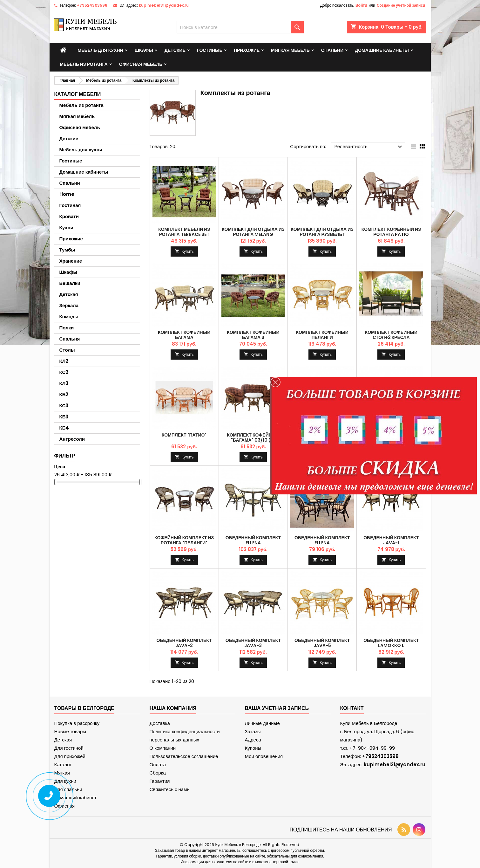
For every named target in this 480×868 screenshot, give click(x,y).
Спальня (70, 339)
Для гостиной (69, 748)
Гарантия (160, 781)
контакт (352, 708)
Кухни (66, 227)
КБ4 (64, 428)
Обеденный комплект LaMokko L (391, 643)
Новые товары (70, 731)
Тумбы (67, 250)
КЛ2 (64, 361)
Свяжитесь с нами (170, 789)
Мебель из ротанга (84, 64)
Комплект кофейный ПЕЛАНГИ (322, 335)
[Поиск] (240, 27)
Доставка (160, 723)
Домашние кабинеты (382, 50)
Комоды (69, 317)
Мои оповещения (264, 756)
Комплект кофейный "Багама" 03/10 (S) (253, 437)
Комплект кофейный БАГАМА (184, 335)
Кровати (69, 216)
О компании (163, 748)
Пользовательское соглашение (184, 756)
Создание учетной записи (401, 5)
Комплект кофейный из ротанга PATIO (391, 232)
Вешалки (70, 283)
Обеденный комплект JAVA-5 (322, 643)
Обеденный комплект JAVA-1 (391, 540)
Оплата (158, 765)
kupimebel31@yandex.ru (164, 5)
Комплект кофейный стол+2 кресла (391, 335)
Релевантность (369, 147)
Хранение (71, 261)
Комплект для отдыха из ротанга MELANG (253, 232)
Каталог (63, 765)
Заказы (253, 731)
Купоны (253, 748)
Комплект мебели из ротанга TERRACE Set (184, 232)
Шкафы (144, 50)
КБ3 (64, 417)
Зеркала (69, 305)
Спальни (332, 50)
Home (67, 194)
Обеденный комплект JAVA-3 (253, 643)
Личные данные (262, 723)
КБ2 (64, 394)
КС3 (64, 406)
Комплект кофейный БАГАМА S (253, 335)
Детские (175, 50)
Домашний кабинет (76, 798)
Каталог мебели (78, 94)
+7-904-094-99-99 (372, 748)
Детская (69, 294)
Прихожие (247, 50)
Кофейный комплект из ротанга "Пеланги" (184, 540)
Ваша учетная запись (277, 708)
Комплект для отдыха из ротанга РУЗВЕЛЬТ (322, 232)
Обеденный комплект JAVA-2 (184, 643)
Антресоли (72, 439)
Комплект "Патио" (184, 435)
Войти (361, 5)
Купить (188, 251)
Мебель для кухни (101, 50)
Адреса (253, 740)
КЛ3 (64, 383)
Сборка (158, 773)
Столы (67, 350)
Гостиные (210, 50)
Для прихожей (70, 756)
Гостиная (70, 205)
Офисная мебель (141, 64)
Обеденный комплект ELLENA (253, 540)
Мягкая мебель (290, 50)
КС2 (64, 372)
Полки (67, 328)
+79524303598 (92, 5)
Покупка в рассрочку (77, 723)
